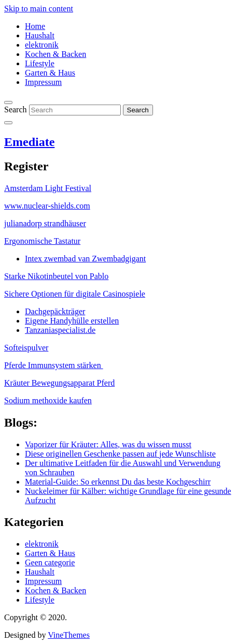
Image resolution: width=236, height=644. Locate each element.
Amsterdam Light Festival (48, 188)
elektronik (42, 45)
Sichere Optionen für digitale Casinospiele (75, 294)
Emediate (29, 142)
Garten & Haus (50, 73)
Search (16, 109)
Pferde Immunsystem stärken (54, 365)
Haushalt (40, 35)
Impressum (43, 82)
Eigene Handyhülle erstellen (72, 321)
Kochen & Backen (55, 54)
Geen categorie (50, 562)
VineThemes (69, 635)
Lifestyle (40, 63)
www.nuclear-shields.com (47, 206)
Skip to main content (39, 9)
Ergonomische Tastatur (42, 241)
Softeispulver (26, 348)
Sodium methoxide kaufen (48, 400)
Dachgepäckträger (55, 311)
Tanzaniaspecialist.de (60, 330)
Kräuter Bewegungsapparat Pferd (59, 383)
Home (35, 26)
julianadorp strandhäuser (45, 223)
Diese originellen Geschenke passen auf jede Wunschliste (120, 454)
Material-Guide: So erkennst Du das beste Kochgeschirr (118, 482)
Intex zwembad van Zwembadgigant (85, 259)
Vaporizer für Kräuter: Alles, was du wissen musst (108, 444)
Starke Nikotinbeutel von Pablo (56, 276)
